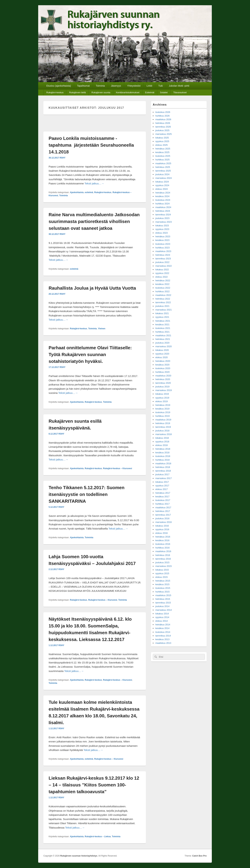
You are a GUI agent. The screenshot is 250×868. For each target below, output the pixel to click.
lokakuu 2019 (162, 394)
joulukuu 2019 (162, 387)
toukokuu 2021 (163, 328)
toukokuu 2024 (163, 200)
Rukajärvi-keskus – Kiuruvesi (118, 468)
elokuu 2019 (162, 401)
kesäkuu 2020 (162, 365)
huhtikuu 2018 (162, 460)
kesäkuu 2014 (162, 628)
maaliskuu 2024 (163, 207)
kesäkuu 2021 (162, 324)
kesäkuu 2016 (162, 540)
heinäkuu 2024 (163, 193)
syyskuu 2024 (162, 185)
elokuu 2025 (162, 145)
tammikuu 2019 (163, 427)
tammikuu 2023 (163, 259)
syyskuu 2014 (162, 617)
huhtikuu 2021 (162, 332)
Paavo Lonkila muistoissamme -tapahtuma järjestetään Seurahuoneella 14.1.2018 (91, 145)
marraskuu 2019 (164, 390)
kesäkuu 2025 (162, 152)
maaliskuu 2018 (163, 463)
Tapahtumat (83, 86)
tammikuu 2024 (163, 215)
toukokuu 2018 (163, 456)
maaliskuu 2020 (163, 376)
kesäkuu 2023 (162, 240)
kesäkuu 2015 (162, 584)
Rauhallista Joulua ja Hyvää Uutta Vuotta (92, 288)
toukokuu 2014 (163, 632)
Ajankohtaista (77, 192)
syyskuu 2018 (162, 442)
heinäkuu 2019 (163, 405)
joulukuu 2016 (162, 518)
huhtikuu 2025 (162, 160)
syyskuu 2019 (162, 398)
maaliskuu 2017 (163, 507)
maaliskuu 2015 (163, 595)
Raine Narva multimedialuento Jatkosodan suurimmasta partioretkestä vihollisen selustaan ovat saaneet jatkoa (94, 221)
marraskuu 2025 (164, 134)
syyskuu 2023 (162, 229)
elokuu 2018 (162, 445)
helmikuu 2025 (163, 167)
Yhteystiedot (134, 86)
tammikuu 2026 (163, 127)
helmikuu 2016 (163, 555)
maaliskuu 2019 (163, 420)
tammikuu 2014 (163, 636)
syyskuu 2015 (162, 573)
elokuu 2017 (162, 489)
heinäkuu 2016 (163, 537)
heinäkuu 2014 (163, 625)
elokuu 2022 (162, 277)
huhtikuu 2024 (162, 204)
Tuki (161, 86)
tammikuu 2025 (163, 171)
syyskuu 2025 (162, 141)
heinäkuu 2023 (163, 236)
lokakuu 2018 (162, 438)
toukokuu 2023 (163, 244)
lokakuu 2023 (162, 226)
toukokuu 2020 (163, 368)
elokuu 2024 (162, 189)
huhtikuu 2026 (162, 116)
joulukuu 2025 (162, 130)
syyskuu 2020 (162, 354)
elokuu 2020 (162, 357)
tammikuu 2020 (163, 383)
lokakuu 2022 (162, 270)
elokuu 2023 (162, 233)
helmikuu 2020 (163, 379)
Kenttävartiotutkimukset (128, 92)
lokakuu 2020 (162, 350)
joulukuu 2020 (162, 343)
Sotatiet (164, 92)
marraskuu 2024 (164, 178)
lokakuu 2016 (162, 526)
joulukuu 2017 (162, 474)
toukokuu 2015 (163, 588)
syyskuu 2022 (162, 273)
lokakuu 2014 (162, 614)
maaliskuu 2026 (163, 119)
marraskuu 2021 (164, 310)
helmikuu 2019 (163, 423)
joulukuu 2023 (162, 218)
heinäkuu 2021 (163, 321)
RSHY (62, 158)
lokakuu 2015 (162, 570)
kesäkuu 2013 (162, 639)
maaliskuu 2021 (163, 335)
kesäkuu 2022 (162, 284)
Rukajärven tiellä (77, 92)
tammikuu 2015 (163, 603)
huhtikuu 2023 (162, 248)
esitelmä (89, 192)
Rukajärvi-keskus (55, 92)
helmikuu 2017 (163, 511)
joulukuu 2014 (162, 606)
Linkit (149, 86)
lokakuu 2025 (162, 138)
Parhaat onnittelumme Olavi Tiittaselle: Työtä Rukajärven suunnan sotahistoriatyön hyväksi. (90, 355)
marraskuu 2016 (164, 522)
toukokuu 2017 (163, 500)
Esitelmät (150, 92)
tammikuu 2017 (163, 515)
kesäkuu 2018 (162, 453)
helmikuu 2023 (163, 255)
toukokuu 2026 (163, 112)
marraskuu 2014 (164, 610)
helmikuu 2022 (163, 299)
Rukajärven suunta (101, 92)
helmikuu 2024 (163, 211)
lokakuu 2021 (162, 313)
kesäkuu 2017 (162, 497)
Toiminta (100, 86)
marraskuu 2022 (164, 266)
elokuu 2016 (162, 533)
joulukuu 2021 (162, 306)
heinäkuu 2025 (163, 149)
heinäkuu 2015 (163, 581)
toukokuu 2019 (163, 412)
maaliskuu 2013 (163, 643)
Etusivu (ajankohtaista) (59, 86)
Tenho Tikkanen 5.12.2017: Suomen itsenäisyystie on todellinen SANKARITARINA (87, 494)
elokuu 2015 (162, 577)
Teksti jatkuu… (94, 183)
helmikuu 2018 (163, 467)
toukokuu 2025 (163, 156)
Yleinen (102, 329)
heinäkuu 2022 (163, 280)
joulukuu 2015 (162, 562)
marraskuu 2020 (164, 346)
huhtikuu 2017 (162, 504)
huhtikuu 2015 (162, 592)
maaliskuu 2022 (163, 295)
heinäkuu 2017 (163, 493)
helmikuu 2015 (163, 599)
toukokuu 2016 (163, 544)
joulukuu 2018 (162, 431)
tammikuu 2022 (163, 302)
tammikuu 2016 (163, 559)
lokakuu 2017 (162, 482)
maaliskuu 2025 (163, 163)
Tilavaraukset (180, 92)
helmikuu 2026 (163, 123)
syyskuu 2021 (162, 317)
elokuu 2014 (162, 621)
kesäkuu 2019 (162, 409)
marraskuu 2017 (164, 478)
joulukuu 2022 (162, 262)
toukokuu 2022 (163, 288)
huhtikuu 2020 (162, 372)
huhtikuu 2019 (162, 416)
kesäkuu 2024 (162, 196)
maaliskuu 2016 (163, 551)
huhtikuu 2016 (162, 548)
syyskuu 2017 (162, 486)
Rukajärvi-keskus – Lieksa (98, 837)
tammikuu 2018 (163, 471)
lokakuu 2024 (162, 182)
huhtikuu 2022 (162, 291)
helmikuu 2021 (163, 339)
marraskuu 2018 (164, 434)
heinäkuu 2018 (163, 449)
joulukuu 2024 (162, 174)
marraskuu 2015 (164, 566)
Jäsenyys (116, 86)
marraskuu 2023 (164, 222)
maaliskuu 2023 (163, 251)
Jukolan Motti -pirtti (179, 86)
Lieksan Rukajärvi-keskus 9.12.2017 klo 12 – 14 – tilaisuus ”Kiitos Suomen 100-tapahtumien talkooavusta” (94, 785)
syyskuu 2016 (162, 529)
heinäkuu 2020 (163, 361)
